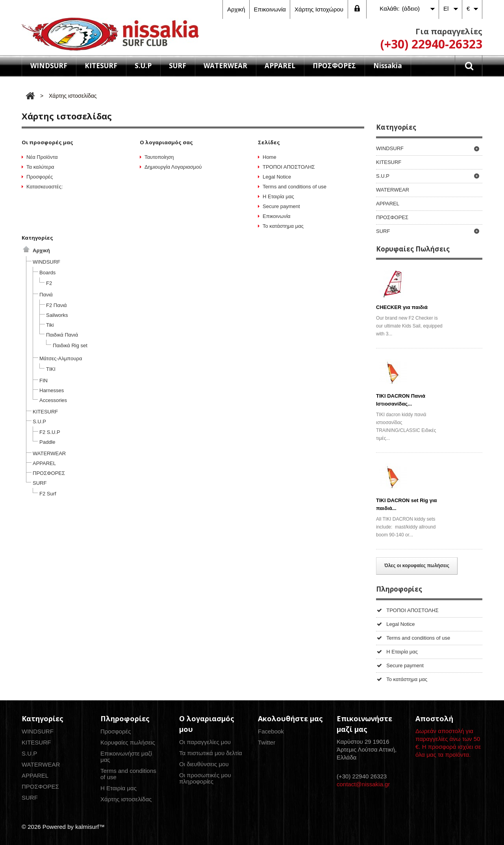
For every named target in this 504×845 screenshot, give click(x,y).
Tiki (50, 325)
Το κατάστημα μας (283, 226)
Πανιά (46, 295)
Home (270, 157)
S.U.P (143, 66)
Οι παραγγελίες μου (205, 742)
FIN (44, 381)
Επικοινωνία (277, 216)
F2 (49, 283)
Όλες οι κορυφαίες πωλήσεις (417, 566)
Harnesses (52, 390)
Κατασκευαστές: (44, 187)
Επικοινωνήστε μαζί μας (126, 757)
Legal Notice (277, 177)
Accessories (53, 400)
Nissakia (388, 66)
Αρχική (41, 250)
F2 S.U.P (50, 432)
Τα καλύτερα (40, 167)
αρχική (236, 9)
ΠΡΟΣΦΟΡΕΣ (334, 66)
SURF (178, 66)
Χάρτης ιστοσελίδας (126, 799)
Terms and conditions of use (295, 187)
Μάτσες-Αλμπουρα (61, 358)
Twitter (267, 742)
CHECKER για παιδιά (402, 307)
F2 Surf (48, 494)
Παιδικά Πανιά (62, 335)
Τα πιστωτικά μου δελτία (211, 753)
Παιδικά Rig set (70, 345)
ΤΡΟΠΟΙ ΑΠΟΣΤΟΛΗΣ (289, 167)
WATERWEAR (225, 66)
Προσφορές (40, 177)
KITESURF (101, 66)
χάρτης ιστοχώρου (319, 9)
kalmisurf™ (90, 827)
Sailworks (57, 315)
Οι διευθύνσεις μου (204, 764)
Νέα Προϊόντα (42, 157)
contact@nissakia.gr (363, 784)
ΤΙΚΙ (51, 369)
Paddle (47, 442)
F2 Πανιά (57, 305)
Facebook (271, 731)
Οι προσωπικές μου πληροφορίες (205, 778)
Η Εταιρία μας (278, 196)
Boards (47, 273)
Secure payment (281, 206)
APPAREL (280, 66)
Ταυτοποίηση (159, 157)
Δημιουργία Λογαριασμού (173, 167)
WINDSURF (49, 66)
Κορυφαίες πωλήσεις (128, 742)
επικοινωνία (270, 9)
